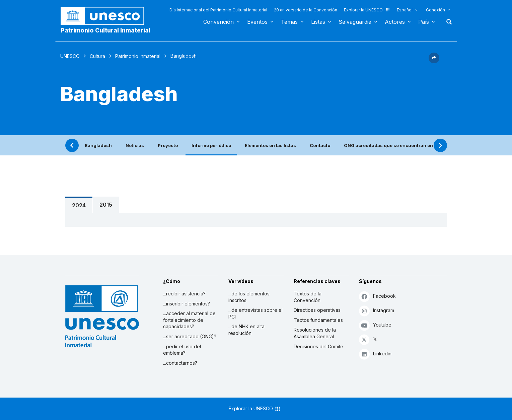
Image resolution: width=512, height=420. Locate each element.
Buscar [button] (447, 22)
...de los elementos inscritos (249, 297)
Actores (395, 22)
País (424, 22)
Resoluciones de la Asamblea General (315, 333)
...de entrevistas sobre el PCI (255, 313)
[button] (434, 61)
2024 (79, 205)
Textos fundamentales (318, 320)
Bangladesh (98, 145)
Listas (318, 22)
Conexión (435, 10)
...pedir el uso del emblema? (182, 350)
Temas (289, 22)
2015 (106, 205)
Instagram (377, 311)
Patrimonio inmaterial (138, 56)
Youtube (375, 325)
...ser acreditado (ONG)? (190, 336)
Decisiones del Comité (318, 346)
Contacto (320, 145)
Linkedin (375, 354)
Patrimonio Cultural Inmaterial (105, 30)
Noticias (135, 145)
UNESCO (70, 56)
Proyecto (168, 145)
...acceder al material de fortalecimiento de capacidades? (189, 320)
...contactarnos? (180, 363)
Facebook (377, 296)
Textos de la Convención (308, 297)
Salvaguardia (355, 22)
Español (405, 10)
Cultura (97, 56)
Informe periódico (211, 145)
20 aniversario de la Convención (306, 10)
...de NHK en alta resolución (246, 330)
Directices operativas (317, 310)
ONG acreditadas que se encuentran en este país (399, 145)
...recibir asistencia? (184, 294)
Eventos (257, 22)
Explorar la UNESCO (367, 10)
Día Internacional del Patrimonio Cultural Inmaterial (218, 10)
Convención (218, 22)
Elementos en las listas (270, 145)
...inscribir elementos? (187, 304)
